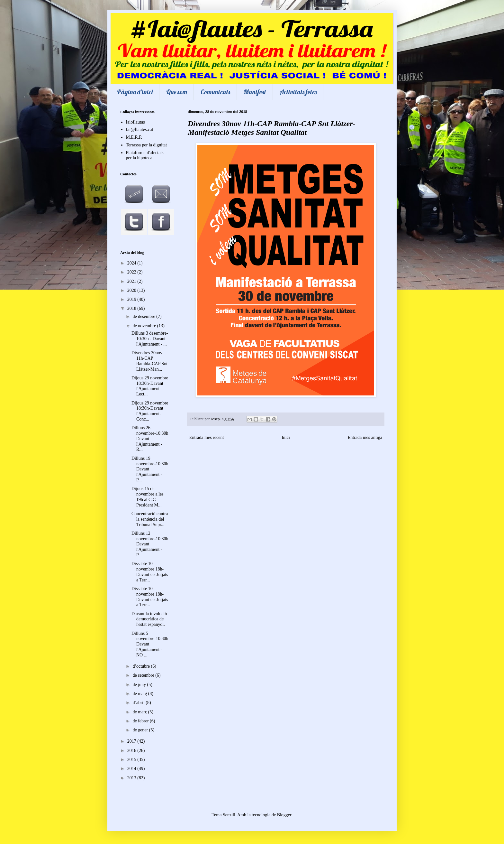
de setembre (144, 675)
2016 (132, 751)
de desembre (144, 316)
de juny (140, 685)
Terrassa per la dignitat (147, 145)
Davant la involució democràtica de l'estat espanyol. (149, 619)
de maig (140, 694)
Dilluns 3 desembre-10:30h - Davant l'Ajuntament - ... (150, 339)
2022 (132, 272)
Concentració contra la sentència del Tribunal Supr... (150, 519)
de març (140, 712)
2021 (132, 281)
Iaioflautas (135, 122)
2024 (132, 263)
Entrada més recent (207, 437)
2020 (132, 290)
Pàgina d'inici (135, 92)
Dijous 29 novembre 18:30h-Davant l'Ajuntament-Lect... (150, 386)
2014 (132, 769)
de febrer (141, 721)
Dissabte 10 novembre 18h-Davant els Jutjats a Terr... (150, 572)
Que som (177, 92)
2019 (132, 299)
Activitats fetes (298, 92)
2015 (132, 760)
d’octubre (142, 666)
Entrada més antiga (365, 437)
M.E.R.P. (134, 137)
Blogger (284, 815)
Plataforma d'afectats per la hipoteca (145, 155)
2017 (132, 741)
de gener (141, 730)
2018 (132, 308)
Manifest (255, 92)
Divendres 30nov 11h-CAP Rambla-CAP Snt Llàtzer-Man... (149, 361)
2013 (132, 778)
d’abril (139, 703)
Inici (286, 437)
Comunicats (215, 92)
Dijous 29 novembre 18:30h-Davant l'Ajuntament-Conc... (150, 411)
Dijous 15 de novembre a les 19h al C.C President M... (148, 497)
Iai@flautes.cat (140, 130)
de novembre (145, 326)
